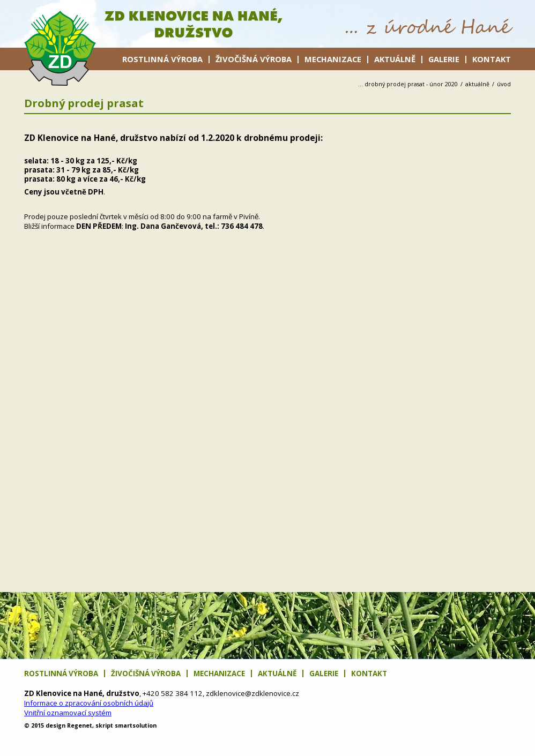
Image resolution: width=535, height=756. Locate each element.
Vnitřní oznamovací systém (68, 713)
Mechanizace (333, 59)
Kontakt (492, 59)
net (80, 725)
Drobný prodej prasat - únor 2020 (411, 84)
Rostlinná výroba (162, 59)
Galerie (444, 59)
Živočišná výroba (254, 59)
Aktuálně (395, 59)
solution (136, 725)
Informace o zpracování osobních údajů (89, 703)
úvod (504, 84)
